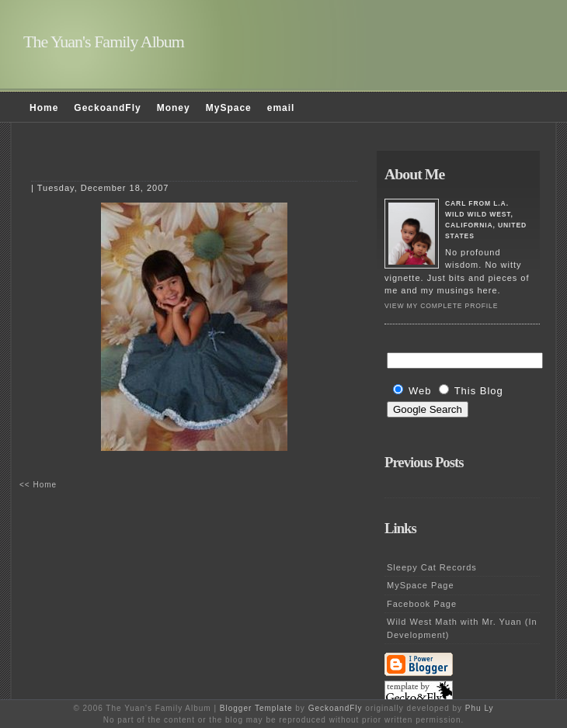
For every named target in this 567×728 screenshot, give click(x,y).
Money (174, 108)
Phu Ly (480, 708)
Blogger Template (256, 708)
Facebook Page (422, 604)
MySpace (229, 108)
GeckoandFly (107, 108)
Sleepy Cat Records (432, 567)
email (281, 108)
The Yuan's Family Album (104, 42)
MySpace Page (421, 585)
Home (44, 108)
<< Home (38, 485)
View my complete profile (441, 306)
